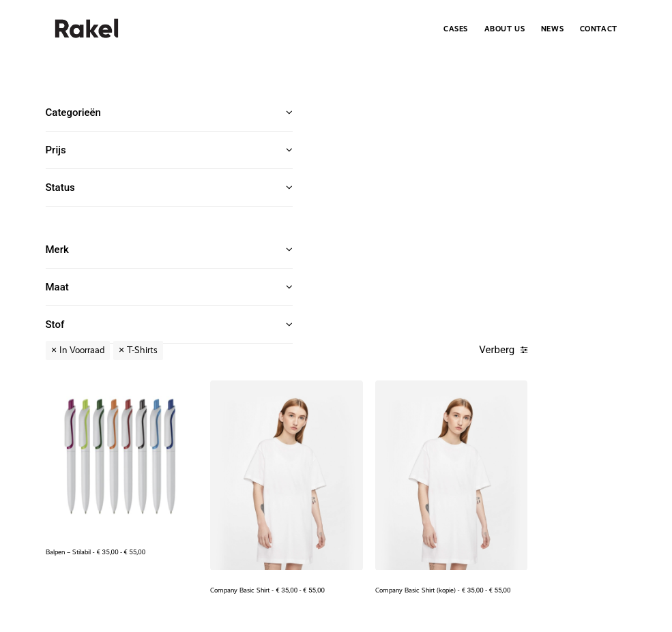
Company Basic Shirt (446, 287)
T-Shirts (401, 113)
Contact (599, 29)
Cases (456, 29)
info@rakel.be (561, 520)
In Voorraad (341, 113)
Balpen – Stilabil (333, 262)
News (552, 29)
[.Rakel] (87, 29)
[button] (354, 192)
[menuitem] (459, 29)
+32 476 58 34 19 (502, 520)
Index (616, 536)
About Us (505, 29)
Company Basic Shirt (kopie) (568, 287)
